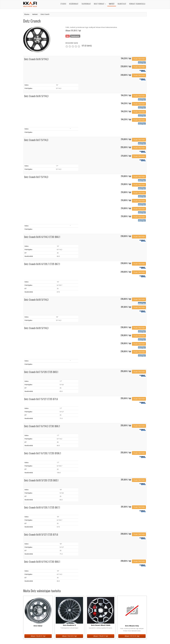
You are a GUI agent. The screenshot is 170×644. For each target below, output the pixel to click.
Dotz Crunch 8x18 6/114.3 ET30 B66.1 (42, 562)
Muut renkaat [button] (100, 4)
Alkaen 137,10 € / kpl (132, 636)
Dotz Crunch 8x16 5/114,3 (36, 59)
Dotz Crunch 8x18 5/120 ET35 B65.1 (41, 480)
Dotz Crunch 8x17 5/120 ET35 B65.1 (41, 372)
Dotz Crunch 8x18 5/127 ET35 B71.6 (41, 534)
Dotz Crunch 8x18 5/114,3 (36, 300)
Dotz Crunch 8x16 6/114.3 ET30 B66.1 (42, 237)
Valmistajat (122, 4)
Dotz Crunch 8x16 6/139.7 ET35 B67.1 (42, 264)
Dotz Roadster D (69, 625)
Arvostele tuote (72, 43)
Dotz (68, 36)
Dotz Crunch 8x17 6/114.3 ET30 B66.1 (42, 426)
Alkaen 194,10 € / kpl (69, 636)
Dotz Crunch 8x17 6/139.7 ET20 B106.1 (43, 453)
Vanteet (112, 4)
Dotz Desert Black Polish (101, 625)
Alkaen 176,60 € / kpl (101, 636)
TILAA (139, 59)
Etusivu (63, 4)
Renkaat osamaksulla (137, 4)
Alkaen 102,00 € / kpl (38, 636)
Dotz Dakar (38, 626)
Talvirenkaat (86, 4)
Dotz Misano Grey (132, 626)
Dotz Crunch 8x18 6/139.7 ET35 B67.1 (42, 507)
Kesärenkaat (74, 4)
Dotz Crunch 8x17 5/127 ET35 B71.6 (41, 399)
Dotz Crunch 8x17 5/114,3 (36, 140)
